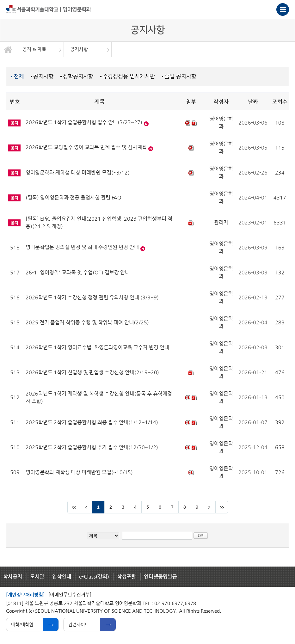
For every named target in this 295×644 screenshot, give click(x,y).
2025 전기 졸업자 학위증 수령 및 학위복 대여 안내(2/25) (87, 322)
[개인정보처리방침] (25, 595)
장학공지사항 (78, 76)
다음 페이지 (209, 507)
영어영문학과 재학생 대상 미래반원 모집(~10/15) (79, 472)
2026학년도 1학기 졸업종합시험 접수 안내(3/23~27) (84, 122)
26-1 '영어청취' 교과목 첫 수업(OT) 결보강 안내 (78, 272)
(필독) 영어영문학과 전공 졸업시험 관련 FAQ (74, 197)
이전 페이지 (86, 507)
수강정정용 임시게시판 (129, 76)
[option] (40, 49)
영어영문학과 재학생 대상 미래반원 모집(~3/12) (78, 172)
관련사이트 (79, 624)
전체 (19, 77)
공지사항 (43, 76)
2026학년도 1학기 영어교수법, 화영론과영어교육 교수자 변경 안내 (97, 347)
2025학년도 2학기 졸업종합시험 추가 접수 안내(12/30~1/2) (92, 447)
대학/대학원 (22, 624)
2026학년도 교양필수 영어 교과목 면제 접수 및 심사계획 (86, 147)
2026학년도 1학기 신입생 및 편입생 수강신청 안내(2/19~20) (92, 372)
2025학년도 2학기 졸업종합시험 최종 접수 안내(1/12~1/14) (92, 422)
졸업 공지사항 (180, 76)
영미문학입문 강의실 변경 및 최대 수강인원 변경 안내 (82, 247)
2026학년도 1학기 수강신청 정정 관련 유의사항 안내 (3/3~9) (92, 297)
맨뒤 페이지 (222, 507)
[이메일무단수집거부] (70, 595)
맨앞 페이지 (74, 507)
